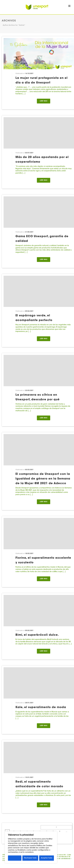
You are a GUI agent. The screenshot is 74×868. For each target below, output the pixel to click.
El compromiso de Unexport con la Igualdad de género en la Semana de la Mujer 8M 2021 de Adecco (43, 479)
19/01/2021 (29, 777)
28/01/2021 (29, 703)
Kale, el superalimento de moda (41, 707)
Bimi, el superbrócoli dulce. (37, 635)
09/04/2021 (29, 311)
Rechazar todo (30, 858)
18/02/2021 (29, 554)
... (67, 832)
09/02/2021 (29, 631)
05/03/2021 (29, 470)
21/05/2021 (29, 232)
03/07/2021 (29, 153)
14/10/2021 (29, 74)
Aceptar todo (47, 858)
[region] (31, 847)
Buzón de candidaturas (62, 859)
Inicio (36, 32)
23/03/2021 (29, 391)
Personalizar (15, 858)
